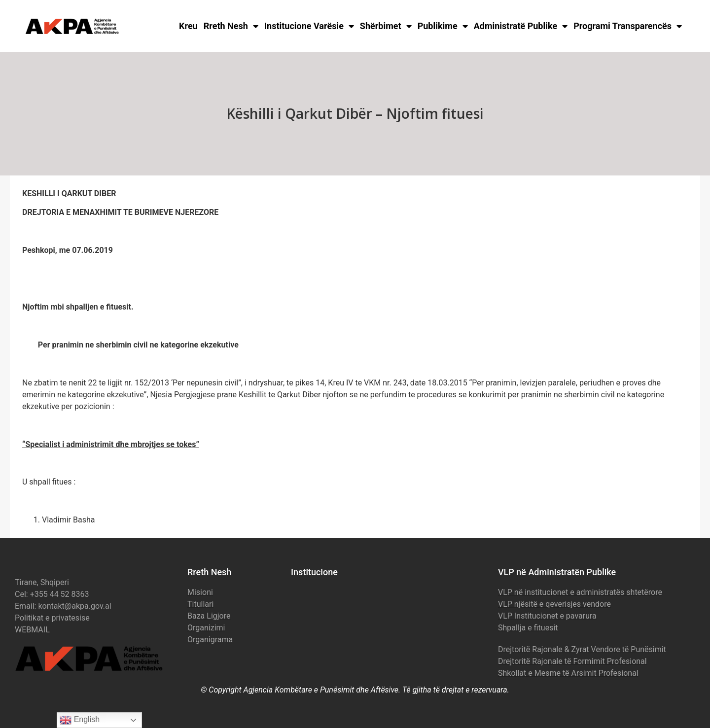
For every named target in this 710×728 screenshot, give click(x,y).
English (80, 720)
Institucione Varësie (309, 26)
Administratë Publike (521, 26)
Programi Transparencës (628, 26)
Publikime (443, 26)
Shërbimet (386, 26)
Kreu (188, 26)
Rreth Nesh (231, 26)
